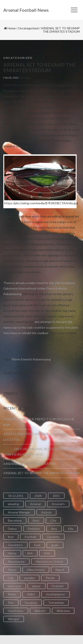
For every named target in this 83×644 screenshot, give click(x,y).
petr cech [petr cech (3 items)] (15, 586)
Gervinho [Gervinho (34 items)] (53, 537)
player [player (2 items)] (37, 586)
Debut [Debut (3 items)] (12, 529)
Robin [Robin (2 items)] (12, 594)
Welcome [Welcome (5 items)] (63, 611)
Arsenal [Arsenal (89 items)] (35, 504)
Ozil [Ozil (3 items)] (11, 578)
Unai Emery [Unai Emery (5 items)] (16, 611)
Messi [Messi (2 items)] (12, 570)
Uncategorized (28, 28)
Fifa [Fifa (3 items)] (71, 529)
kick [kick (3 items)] (30, 553)
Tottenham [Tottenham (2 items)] (56, 603)
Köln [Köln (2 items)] (47, 553)
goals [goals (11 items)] (55, 545)
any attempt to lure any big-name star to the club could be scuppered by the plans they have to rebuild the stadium (41, 327)
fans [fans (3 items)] (54, 529)
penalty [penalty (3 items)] (30, 578)
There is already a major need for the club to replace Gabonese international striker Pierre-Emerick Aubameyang (39, 288)
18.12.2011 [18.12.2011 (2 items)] (16, 496)
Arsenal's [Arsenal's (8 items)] (58, 504)
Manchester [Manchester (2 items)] (16, 562)
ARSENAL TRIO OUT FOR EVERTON (29, 464)
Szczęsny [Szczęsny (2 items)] (31, 603)
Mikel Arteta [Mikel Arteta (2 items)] (36, 570)
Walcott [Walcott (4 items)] (40, 611)
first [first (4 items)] (11, 537)
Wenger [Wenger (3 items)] (14, 619)
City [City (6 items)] (53, 520)
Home (12, 28)
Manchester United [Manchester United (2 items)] (49, 562)
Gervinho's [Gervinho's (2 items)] (15, 545)
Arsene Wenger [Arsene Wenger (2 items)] (19, 512)
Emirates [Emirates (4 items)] (34, 529)
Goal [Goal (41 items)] (37, 545)
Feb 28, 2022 (11, 78)
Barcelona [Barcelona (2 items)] (15, 520)
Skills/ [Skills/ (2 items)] (31, 594)
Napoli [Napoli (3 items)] (60, 570)
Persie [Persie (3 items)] (50, 578)
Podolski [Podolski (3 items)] (58, 586)
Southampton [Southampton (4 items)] (56, 594)
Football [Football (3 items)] (30, 537)
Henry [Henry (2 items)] (12, 553)
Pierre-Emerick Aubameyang (31, 359)
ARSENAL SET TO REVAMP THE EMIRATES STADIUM (41, 473)
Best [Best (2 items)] (36, 520)
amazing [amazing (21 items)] (14, 504)
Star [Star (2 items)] (11, 603)
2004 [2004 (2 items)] (38, 496)
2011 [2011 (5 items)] (56, 496)
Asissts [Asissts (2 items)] (46, 512)
